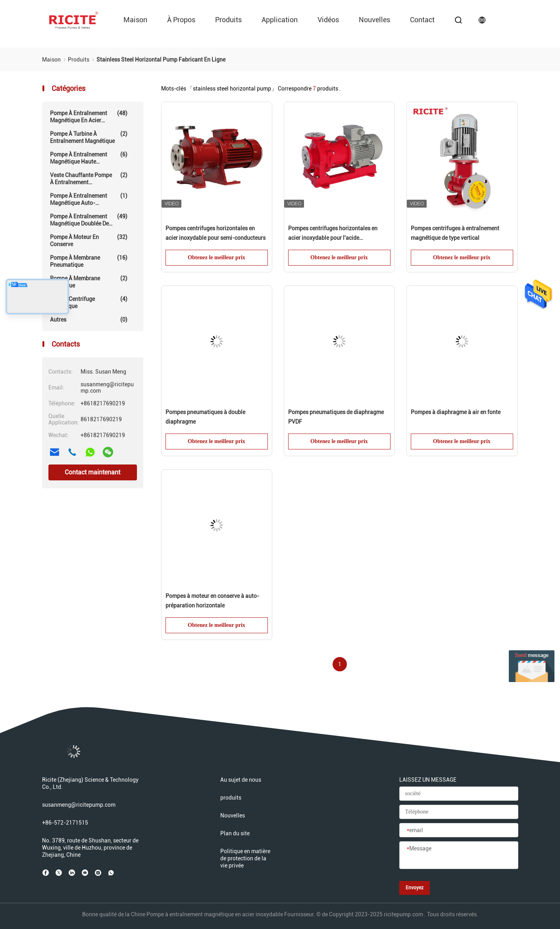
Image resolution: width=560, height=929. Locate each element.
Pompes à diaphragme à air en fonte (456, 412)
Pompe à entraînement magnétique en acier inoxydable (89, 117)
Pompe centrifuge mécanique (89, 302)
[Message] (459, 856)
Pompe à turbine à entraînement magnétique (89, 137)
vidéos (328, 20)
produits (228, 20)
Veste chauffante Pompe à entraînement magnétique (89, 179)
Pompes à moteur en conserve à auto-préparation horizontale (212, 601)
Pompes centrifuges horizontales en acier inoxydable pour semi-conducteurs (216, 233)
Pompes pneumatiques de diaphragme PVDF (336, 417)
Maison (135, 20)
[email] (459, 831)
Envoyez (415, 888)
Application (280, 20)
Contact (422, 20)
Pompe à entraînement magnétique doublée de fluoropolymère (89, 220)
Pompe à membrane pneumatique (89, 261)
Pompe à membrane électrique (89, 282)
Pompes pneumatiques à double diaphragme (205, 417)
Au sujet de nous (241, 780)
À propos (181, 20)
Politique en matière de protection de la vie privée (245, 858)
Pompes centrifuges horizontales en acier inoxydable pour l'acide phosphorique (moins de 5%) (333, 234)
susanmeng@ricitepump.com (79, 805)
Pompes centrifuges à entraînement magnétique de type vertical (455, 233)
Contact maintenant (92, 472)
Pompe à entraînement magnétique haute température (89, 158)
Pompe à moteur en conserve (89, 240)
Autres (89, 320)
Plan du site (235, 833)
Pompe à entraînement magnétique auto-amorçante (89, 199)
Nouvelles (374, 20)
